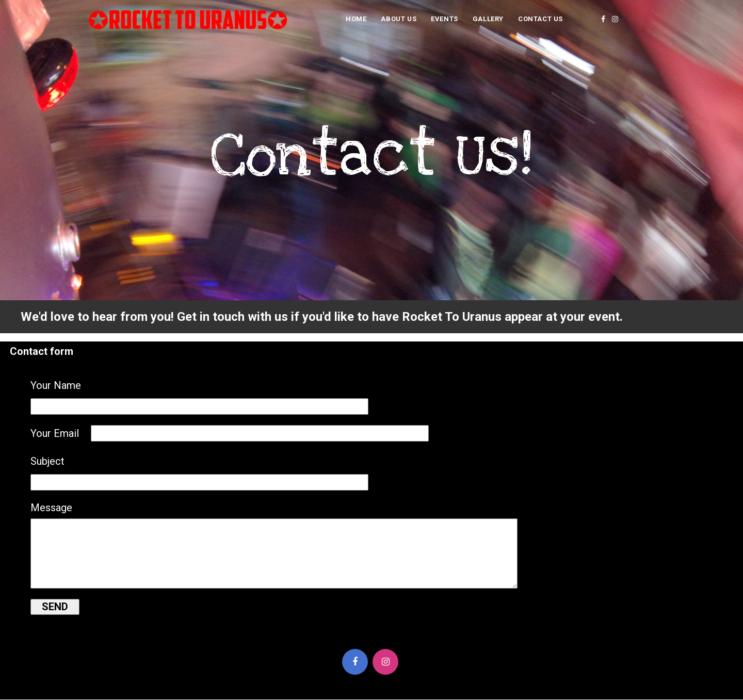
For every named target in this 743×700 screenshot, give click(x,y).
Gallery (488, 19)
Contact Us (540, 19)
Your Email (55, 433)
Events (445, 19)
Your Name (56, 385)
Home (356, 19)
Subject (47, 461)
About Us (399, 19)
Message (51, 508)
